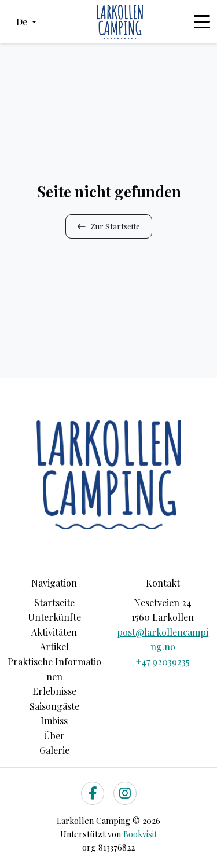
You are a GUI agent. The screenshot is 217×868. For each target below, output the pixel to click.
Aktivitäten (54, 632)
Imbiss (54, 721)
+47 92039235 (163, 662)
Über (54, 736)
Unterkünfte (54, 617)
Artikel (54, 647)
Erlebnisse (54, 691)
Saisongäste (54, 706)
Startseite (54, 603)
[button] (26, 22)
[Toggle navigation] (202, 22)
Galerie (54, 750)
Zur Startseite (109, 226)
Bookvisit (140, 834)
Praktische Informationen (54, 669)
